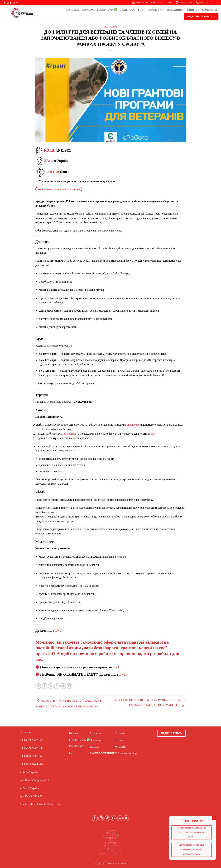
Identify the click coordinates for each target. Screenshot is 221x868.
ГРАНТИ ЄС (128, 10)
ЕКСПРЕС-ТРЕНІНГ (102, 753)
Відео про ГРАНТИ (201, 16)
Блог (141, 10)
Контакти (210, 10)
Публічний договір (126, 753)
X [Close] (217, 819)
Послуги (156, 10)
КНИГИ (193, 10)
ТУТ (58, 630)
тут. (153, 434)
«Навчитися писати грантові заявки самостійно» (193, 852)
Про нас (88, 10)
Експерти (95, 733)
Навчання (176, 10)
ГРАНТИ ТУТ (110, 27)
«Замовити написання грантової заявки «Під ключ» (193, 834)
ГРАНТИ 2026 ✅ (107, 10)
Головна (73, 10)
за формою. (70, 434)
